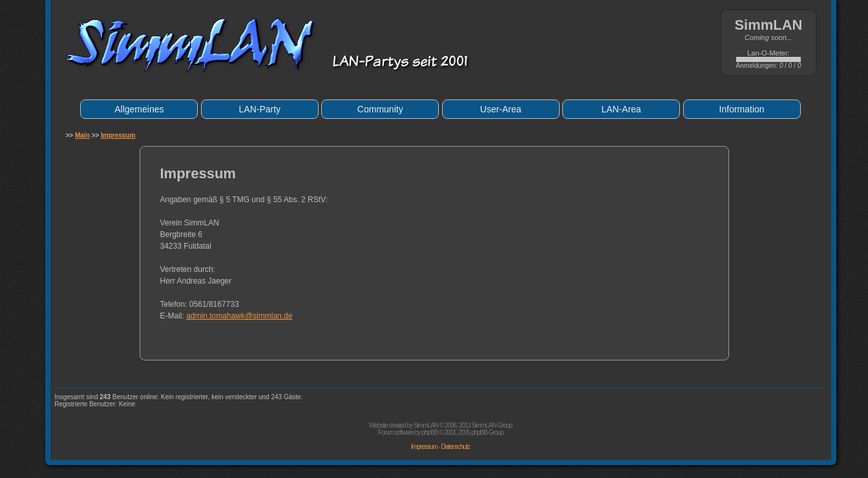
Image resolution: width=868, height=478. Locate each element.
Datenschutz (455, 447)
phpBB (429, 432)
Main (82, 135)
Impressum (118, 135)
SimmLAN (426, 425)
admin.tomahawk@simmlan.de (239, 316)
